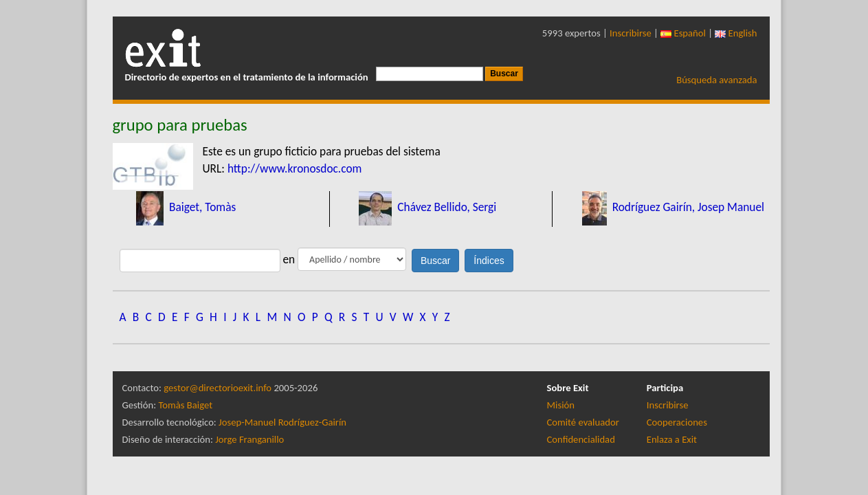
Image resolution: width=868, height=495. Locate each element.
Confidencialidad (581, 439)
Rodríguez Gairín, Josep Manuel (687, 207)
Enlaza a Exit (672, 439)
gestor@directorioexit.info (218, 388)
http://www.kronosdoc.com (295, 168)
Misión (561, 405)
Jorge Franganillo (249, 439)
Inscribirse (631, 33)
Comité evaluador (583, 422)
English (736, 33)
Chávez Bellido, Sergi (445, 207)
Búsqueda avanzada (716, 80)
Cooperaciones (677, 422)
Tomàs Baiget (185, 405)
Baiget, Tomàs (201, 207)
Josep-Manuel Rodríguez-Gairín (282, 422)
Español (683, 33)
